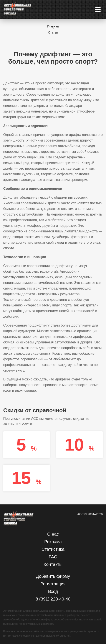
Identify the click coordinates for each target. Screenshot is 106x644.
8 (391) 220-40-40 (53, 599)
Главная (53, 26)
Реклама (53, 542)
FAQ (53, 557)
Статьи (53, 32)
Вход (53, 591)
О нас (53, 534)
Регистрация (53, 584)
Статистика (53, 549)
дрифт (8, 168)
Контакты (53, 564)
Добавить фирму (53, 576)
